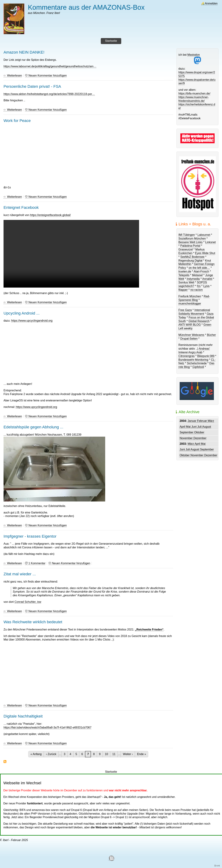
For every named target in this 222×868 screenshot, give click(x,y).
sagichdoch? (186, 286)
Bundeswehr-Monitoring (193, 360)
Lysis (206, 286)
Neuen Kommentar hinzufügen (48, 76)
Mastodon (194, 59)
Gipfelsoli (198, 367)
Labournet (204, 235)
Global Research (199, 321)
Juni (194, 427)
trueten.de (185, 271)
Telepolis (184, 275)
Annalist (207, 279)
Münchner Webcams (191, 335)
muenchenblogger (190, 304)
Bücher (211, 335)
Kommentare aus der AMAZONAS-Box (86, 7)
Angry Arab (195, 352)
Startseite (111, 772)
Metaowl (197, 275)
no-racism (197, 290)
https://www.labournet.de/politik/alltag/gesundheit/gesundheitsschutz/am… (50, 66)
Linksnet (211, 242)
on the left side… (199, 268)
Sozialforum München (192, 238)
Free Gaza (185, 310)
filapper (183, 290)
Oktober (199, 432)
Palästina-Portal (190, 246)
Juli (200, 427)
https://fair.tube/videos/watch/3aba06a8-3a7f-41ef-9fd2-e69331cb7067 (47, 727)
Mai (189, 427)
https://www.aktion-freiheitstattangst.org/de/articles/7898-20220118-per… (49, 94)
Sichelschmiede (197, 363)
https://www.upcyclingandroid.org (32, 321)
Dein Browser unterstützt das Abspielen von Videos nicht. (71, 254)
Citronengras (187, 356)
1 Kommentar (37, 563)
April (183, 427)
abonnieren (5, 762)
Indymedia (193, 279)
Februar (202, 421)
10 (107, 754)
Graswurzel (186, 249)
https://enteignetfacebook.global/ (50, 215)
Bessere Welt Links (190, 242)
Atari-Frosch (201, 271)
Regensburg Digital (190, 261)
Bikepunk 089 (206, 356)
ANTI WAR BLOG (190, 325)
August (207, 427)
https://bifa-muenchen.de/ (194, 93)
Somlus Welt (186, 282)
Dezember (200, 438)
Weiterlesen (14, 76)
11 (115, 754)
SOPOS (202, 282)
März (211, 421)
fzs (199, 286)
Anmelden (211, 3)
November (187, 438)
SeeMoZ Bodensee (192, 257)
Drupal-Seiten (189, 339)
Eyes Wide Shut (205, 253)
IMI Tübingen (187, 235)
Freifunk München (190, 296)
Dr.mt (217, 866)
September (187, 432)
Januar (192, 421)
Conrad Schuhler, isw (28, 602)
